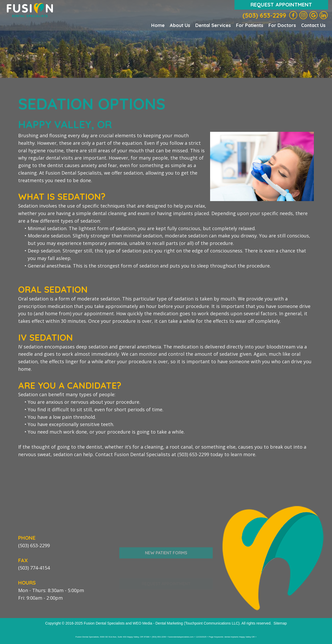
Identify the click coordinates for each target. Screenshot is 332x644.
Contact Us (313, 25)
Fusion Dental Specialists (104, 623)
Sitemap (280, 623)
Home (158, 25)
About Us (180, 25)
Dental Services (213, 25)
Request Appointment (281, 5)
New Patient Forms (166, 564)
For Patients (250, 25)
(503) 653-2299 (264, 15)
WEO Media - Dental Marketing (158, 623)
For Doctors (282, 25)
